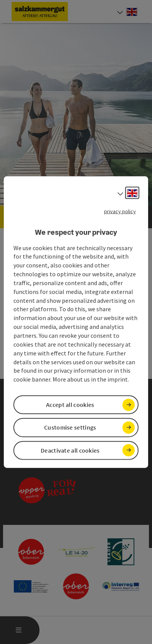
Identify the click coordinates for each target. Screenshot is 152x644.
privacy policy (120, 211)
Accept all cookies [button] (70, 405)
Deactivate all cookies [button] (70, 450)
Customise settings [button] (70, 427)
